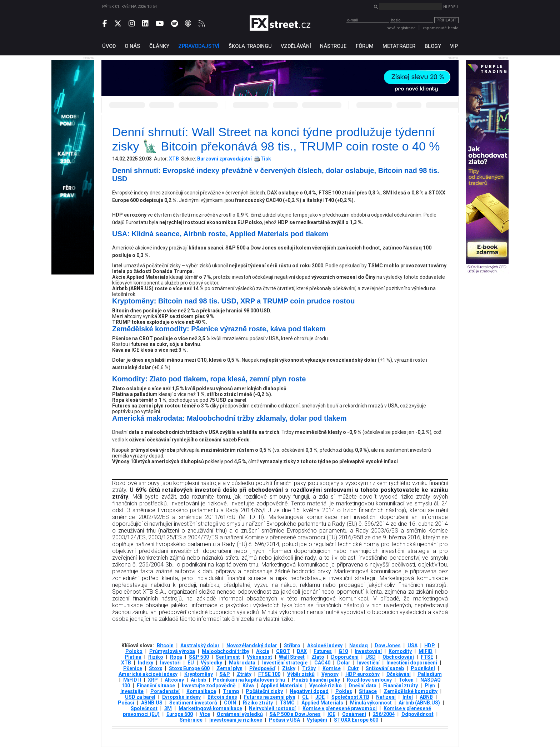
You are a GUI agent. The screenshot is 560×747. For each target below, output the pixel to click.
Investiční (368, 663)
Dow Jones (388, 645)
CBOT (283, 651)
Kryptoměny (199, 674)
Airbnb (198, 680)
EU (191, 663)
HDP (430, 645)
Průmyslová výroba (172, 651)
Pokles (344, 691)
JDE (320, 697)
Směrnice (191, 720)
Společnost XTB (350, 697)
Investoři (170, 663)
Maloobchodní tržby (226, 651)
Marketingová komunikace (210, 708)
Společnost (144, 708)
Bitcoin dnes (222, 697)
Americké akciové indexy (148, 674)
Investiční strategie (285, 663)
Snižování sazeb (385, 668)
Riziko (156, 657)
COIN (230, 703)
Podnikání (423, 668)
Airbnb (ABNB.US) (419, 703)
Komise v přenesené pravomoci (340, 708)
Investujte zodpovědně (209, 686)
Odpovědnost (417, 714)
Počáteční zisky (264, 691)
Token (406, 680)
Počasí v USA (284, 720)
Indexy (146, 663)
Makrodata (242, 663)
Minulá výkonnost (371, 703)
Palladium (430, 674)
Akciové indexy (325, 645)
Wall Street (292, 657)
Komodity (400, 651)
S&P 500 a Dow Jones (295, 714)
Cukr (353, 668)
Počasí (126, 703)
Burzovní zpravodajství (224, 159)
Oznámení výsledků (240, 714)
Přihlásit (446, 20)
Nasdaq (359, 645)
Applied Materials (282, 686)
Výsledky (211, 663)
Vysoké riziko (326, 686)
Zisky (289, 668)
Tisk (266, 159)
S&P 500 (199, 657)
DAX (302, 651)
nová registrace (401, 28)
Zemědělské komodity (411, 691)
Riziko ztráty (258, 703)
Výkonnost (259, 657)
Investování (368, 651)
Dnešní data (362, 686)
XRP (153, 680)
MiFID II (132, 680)
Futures (323, 651)
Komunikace (201, 691)
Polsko (134, 651)
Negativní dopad (309, 691)
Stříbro (292, 645)
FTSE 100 (269, 674)
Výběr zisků (301, 674)
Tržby (309, 668)
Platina (133, 657)
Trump (231, 691)
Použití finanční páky (316, 680)
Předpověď (262, 668)
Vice (205, 714)
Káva (248, 686)
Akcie (263, 651)
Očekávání (399, 674)
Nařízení (386, 697)
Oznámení (354, 714)
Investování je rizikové (236, 720)
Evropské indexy (181, 697)
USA (412, 645)
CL (305, 697)
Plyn (430, 686)
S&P (225, 674)
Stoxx (156, 668)
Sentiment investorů (193, 703)
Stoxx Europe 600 (189, 668)
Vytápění (317, 720)
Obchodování (398, 657)
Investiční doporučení (412, 663)
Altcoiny (174, 680)
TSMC (287, 703)
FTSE (427, 657)
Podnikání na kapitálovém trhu (249, 680)
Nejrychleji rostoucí (272, 708)
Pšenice (133, 668)
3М (168, 708)
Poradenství (165, 691)
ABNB (426, 697)
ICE (331, 714)
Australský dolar (200, 645)
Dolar (344, 663)
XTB (174, 159)
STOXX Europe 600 (356, 720)
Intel (408, 697)
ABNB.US (152, 703)
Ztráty (244, 674)
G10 (343, 651)
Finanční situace (156, 686)
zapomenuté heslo (441, 28)
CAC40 (322, 663)
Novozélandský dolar (252, 645)
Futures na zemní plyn (270, 697)
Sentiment (228, 657)
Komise (332, 668)
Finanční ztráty (401, 686)
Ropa (176, 657)
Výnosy (330, 674)
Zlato (318, 657)
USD (371, 657)
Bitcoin (165, 645)
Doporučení (345, 657)
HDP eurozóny (362, 674)
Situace (368, 691)
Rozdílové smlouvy (369, 680)
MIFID (426, 651)
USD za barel (140, 697)
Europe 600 (180, 714)
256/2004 (384, 714)
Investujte (132, 691)
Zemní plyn (229, 668)
